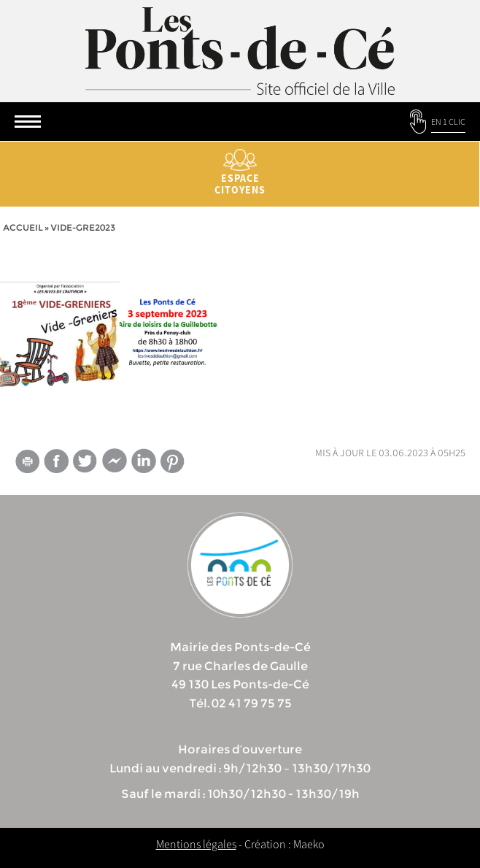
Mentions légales (196, 844)
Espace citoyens (240, 173)
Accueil (23, 227)
